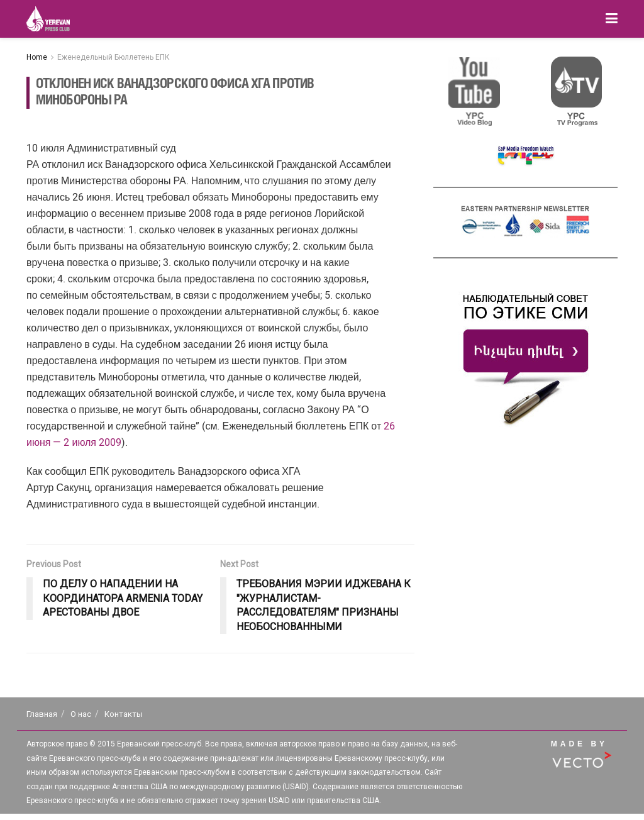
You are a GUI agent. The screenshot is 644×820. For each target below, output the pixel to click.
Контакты (124, 714)
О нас (81, 714)
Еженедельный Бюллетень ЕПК (114, 57)
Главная (42, 714)
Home (37, 57)
